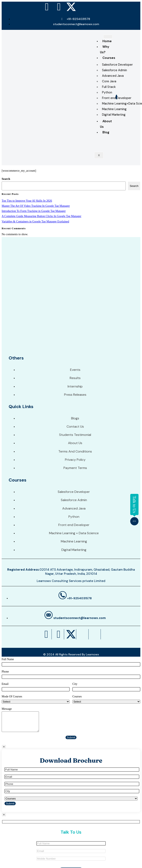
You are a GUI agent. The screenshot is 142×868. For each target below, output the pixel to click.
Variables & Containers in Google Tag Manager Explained (35, 222)
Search (6, 179)
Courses (109, 58)
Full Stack (109, 87)
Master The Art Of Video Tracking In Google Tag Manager (36, 206)
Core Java (109, 81)
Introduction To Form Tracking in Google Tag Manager (34, 211)
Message (7, 709)
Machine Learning (114, 109)
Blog (106, 132)
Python (107, 92)
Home (107, 41)
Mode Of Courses (12, 696)
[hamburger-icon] (108, 37)
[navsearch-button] (116, 97)
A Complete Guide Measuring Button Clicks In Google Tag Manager (41, 216)
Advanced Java (113, 76)
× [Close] (4, 747)
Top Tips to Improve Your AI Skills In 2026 (27, 201)
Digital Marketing (114, 115)
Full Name (8, 659)
